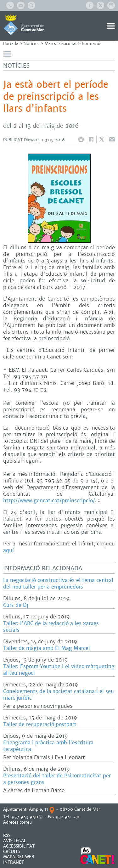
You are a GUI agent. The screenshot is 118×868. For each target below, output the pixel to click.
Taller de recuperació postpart (40, 724)
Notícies (31, 44)
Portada (11, 44)
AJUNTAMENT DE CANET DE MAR (24, 25)
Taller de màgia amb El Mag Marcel (47, 648)
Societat (69, 44)
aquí (8, 550)
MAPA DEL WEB (19, 857)
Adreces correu (18, 822)
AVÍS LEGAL (15, 841)
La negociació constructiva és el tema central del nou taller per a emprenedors (58, 583)
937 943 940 (25, 817)
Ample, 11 (39, 809)
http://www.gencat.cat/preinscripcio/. (50, 501)
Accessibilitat (19, 846)
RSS (7, 835)
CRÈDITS (11, 851)
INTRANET (14, 862)
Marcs (50, 44)
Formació (91, 44)
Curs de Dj (16, 605)
